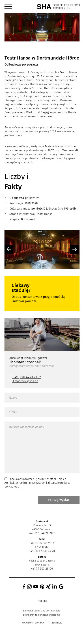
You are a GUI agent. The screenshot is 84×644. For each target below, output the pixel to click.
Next (75, 249)
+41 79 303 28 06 (42, 569)
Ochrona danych (33, 623)
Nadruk (57, 623)
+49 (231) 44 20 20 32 (27, 377)
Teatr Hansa (44, 214)
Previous (9, 249)
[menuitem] (8, 7)
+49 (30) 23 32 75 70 (42, 551)
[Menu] (8, 7)
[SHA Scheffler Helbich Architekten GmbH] (58, 7)
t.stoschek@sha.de (26, 381)
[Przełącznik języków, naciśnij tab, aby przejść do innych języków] (42, 601)
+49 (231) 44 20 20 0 (42, 533)
